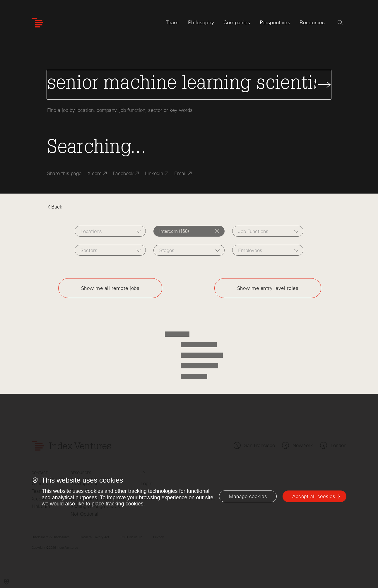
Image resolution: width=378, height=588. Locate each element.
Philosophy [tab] (201, 23)
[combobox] (110, 231)
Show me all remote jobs (110, 288)
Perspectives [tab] (275, 23)
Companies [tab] (237, 23)
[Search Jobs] (189, 85)
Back (55, 207)
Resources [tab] (312, 23)
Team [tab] (172, 23)
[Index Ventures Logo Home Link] (37, 23)
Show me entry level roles (268, 288)
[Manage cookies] (248, 496)
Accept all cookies (314, 496)
